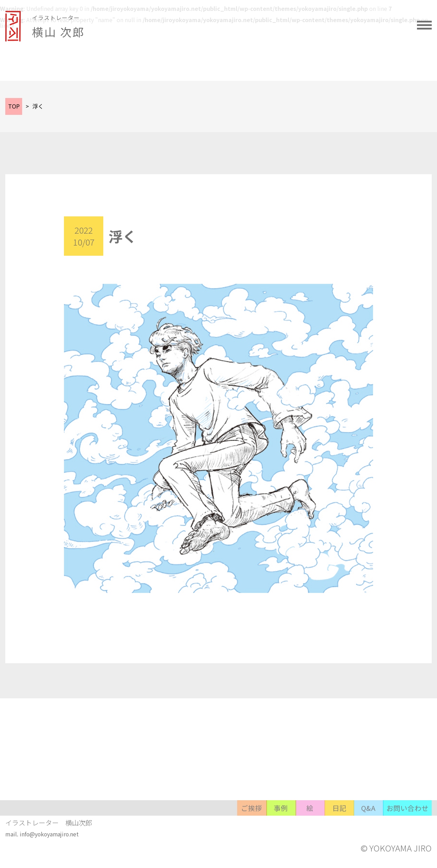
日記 (302, 831)
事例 (211, 831)
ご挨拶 (165, 831)
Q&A (348, 831)
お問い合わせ (401, 831)
